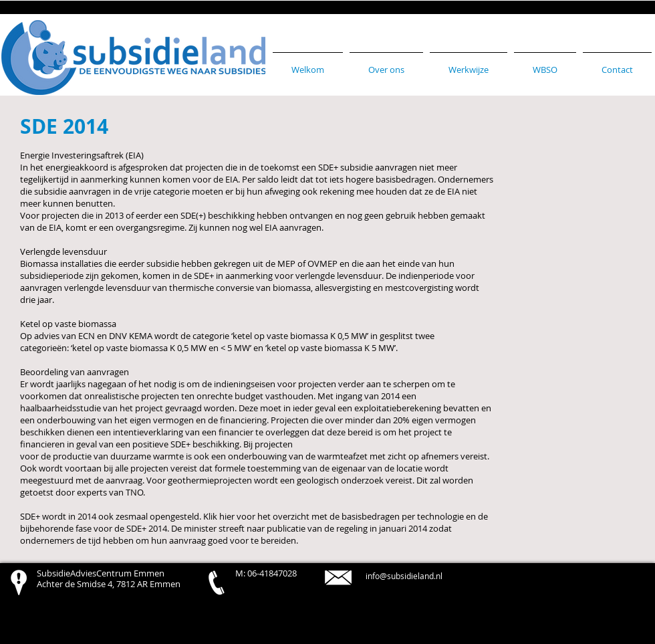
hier (227, 516)
